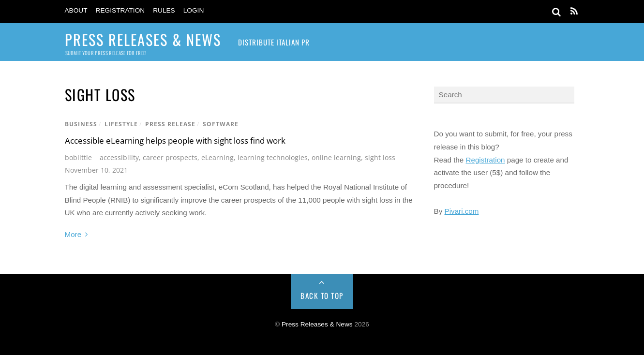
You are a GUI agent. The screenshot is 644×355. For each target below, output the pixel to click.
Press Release (170, 124)
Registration (120, 10)
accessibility (119, 157)
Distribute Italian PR (274, 42)
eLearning (217, 157)
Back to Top (322, 296)
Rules (164, 10)
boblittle (78, 157)
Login (194, 10)
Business (81, 124)
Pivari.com (462, 211)
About (76, 10)
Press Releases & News (317, 324)
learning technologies (273, 157)
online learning (336, 157)
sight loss (380, 157)
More (73, 234)
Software (221, 124)
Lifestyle (121, 124)
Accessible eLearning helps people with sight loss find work (175, 141)
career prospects (170, 157)
